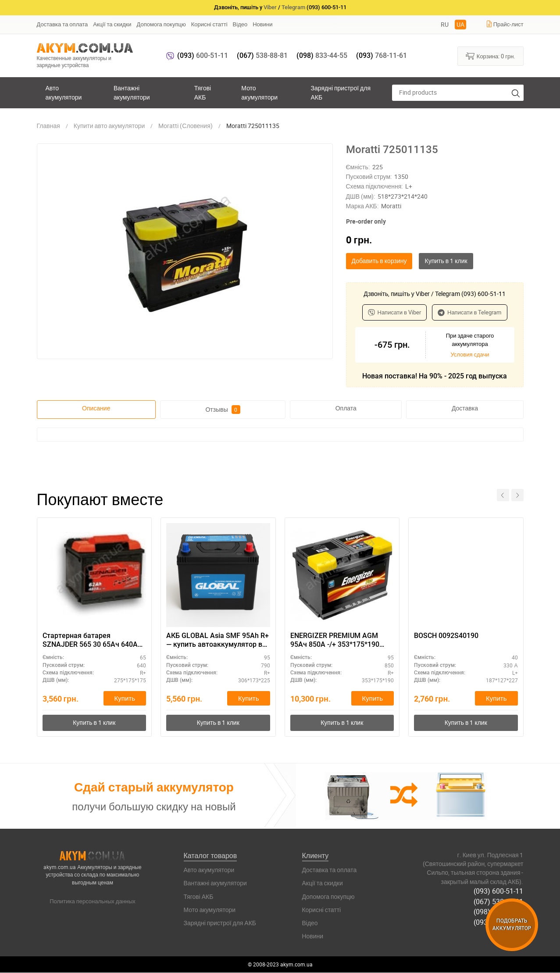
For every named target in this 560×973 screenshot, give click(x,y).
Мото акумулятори (259, 92)
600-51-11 (203, 55)
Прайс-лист (505, 24)
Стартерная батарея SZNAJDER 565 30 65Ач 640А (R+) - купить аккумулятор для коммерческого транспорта (93, 641)
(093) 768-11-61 (499, 922)
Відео (240, 24)
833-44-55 (322, 55)
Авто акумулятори (64, 92)
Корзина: (490, 56)
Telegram (293, 7)
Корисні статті (209, 24)
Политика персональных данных (93, 902)
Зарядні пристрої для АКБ (341, 92)
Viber (270, 7)
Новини (262, 24)
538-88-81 (262, 55)
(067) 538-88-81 (499, 902)
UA (460, 24)
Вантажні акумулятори (132, 92)
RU (445, 24)
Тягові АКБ (203, 92)
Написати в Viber (395, 312)
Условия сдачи (470, 354)
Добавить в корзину (379, 261)
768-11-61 (382, 55)
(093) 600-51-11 (499, 891)
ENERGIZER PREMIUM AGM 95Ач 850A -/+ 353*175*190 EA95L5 (335, 641)
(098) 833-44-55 (499, 912)
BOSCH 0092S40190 (446, 636)
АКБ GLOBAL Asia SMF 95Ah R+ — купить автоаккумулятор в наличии (218, 641)
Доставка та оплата (62, 24)
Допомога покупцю (161, 24)
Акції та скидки (112, 24)
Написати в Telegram (470, 312)
